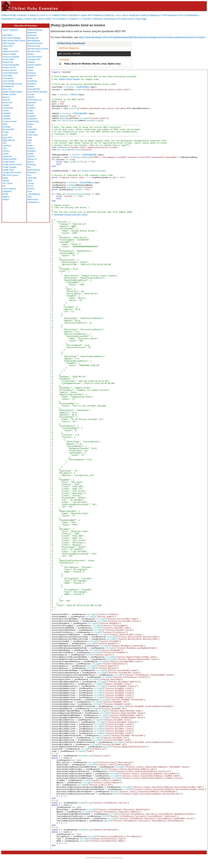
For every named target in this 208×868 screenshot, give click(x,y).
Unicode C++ (75, 19)
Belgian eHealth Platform (13, 92)
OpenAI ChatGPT (35, 65)
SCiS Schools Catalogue (37, 92)
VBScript (98, 19)
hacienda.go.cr (33, 202)
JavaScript (134, 15)
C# (42, 15)
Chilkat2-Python (60, 15)
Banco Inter (7, 89)
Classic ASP (86, 15)
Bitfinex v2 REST (10, 95)
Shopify (31, 113)
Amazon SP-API (9, 68)
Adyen (5, 49)
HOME (13, 15)
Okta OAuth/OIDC (35, 57)
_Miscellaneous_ (34, 194)
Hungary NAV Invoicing (12, 173)
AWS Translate (9, 43)
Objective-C (155, 15)
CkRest (74, 95)
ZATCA (30, 186)
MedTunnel (32, 35)
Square (30, 124)
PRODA (31, 68)
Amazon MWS (8, 60)
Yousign (31, 183)
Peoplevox (32, 76)
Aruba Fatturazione (10, 73)
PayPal (30, 70)
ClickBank (7, 113)
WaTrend (31, 156)
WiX (29, 167)
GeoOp (6, 154)
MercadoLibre (33, 38)
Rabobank (32, 84)
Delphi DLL (110, 15)
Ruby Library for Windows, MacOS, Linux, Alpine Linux (92, 64)
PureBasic (19, 19)
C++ (48, 15)
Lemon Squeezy (9, 189)
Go (118, 15)
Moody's (31, 54)
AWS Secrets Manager (12, 38)
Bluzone (6, 97)
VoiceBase (32, 151)
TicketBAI (31, 132)
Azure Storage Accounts (12, 84)
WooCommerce (34, 170)
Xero (29, 175)
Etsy (4, 143)
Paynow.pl (32, 73)
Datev (5, 124)
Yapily (30, 181)
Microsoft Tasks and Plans (38, 49)
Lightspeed (7, 191)
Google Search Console (12, 164)
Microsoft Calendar (35, 43)
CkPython (74, 15)
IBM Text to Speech (10, 175)
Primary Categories (10, 30)
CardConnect (8, 108)
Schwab (31, 105)
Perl (181, 15)
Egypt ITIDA (8, 138)
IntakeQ (6, 181)
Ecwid (5, 135)
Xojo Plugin (141, 19)
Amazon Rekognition (11, 65)
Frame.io (6, 151)
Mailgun (6, 199)
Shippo (30, 111)
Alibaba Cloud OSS (10, 51)
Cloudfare (7, 119)
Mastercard (32, 33)
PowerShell (7, 19)
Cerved (6, 111)
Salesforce (32, 103)
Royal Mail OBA (34, 89)
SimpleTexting (33, 121)
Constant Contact (10, 121)
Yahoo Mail (32, 178)
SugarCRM (32, 129)
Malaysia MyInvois (35, 30)
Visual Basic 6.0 (111, 19)
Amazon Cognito (9, 54)
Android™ (23, 15)
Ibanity (5, 178)
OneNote (31, 62)
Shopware (32, 116)
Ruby (28, 19)
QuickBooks (32, 81)
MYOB (5, 194)
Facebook (7, 146)
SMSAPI (31, 97)
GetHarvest (7, 156)
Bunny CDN (7, 103)
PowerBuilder (191, 15)
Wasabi (31, 162)
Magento (6, 197)
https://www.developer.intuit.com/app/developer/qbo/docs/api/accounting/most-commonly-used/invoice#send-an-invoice (142, 37)
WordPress (32, 173)
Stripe (30, 127)
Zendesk (31, 189)
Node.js (144, 15)
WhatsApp (32, 164)
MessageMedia (34, 41)
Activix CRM (8, 46)
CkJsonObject (83, 87)
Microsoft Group (34, 46)
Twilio (30, 140)
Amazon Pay (8, 62)
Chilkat (4, 15)
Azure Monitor (8, 78)
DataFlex (98, 15)
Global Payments (10, 159)
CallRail (6, 105)
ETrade (6, 132)
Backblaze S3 (8, 86)
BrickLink (6, 100)
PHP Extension (170, 15)
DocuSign (7, 127)
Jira (4, 186)
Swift (48, 19)
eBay (30, 197)
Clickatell (6, 116)
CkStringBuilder (80, 113)
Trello (30, 138)
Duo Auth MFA (8, 129)
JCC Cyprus (8, 183)
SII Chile (31, 95)
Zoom (30, 191)
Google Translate (10, 167)
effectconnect (33, 199)
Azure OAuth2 (8, 81)
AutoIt (33, 15)
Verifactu (31, 148)
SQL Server (38, 19)
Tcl (54, 19)
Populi (30, 78)
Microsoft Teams (34, 51)
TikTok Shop (33, 135)
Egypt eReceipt (9, 140)
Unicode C (62, 19)
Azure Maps (7, 76)
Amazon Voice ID (10, 70)
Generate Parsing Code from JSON (71, 215)
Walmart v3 (32, 159)
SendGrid (31, 108)
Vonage (31, 154)
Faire (5, 148)
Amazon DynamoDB (11, 57)
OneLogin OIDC (34, 60)
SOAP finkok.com (35, 100)
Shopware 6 (32, 119)
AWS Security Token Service (14, 41)
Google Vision (8, 170)
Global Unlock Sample (69, 79)
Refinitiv (31, 86)
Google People (9, 162)
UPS (29, 143)
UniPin (30, 146)
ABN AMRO (7, 35)
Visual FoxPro (127, 19)
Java (124, 15)
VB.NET (88, 19)
